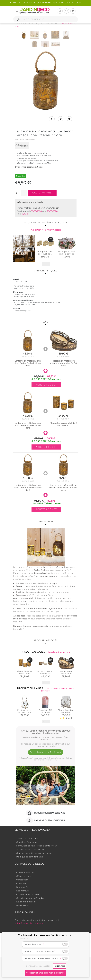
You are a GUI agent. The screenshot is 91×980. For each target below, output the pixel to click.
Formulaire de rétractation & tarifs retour (36, 846)
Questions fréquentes (27, 842)
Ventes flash (22, 880)
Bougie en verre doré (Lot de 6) (45, 253)
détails (24, 938)
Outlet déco (22, 883)
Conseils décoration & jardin (30, 898)
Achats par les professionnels (31, 849)
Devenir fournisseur (26, 902)
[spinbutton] (20, 193)
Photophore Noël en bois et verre (67, 253)
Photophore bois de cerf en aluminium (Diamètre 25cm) (66, 713)
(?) (43, 944)
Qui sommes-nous (25, 872)
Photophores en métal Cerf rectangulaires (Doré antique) (45, 675)
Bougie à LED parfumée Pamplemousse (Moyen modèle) (45, 713)
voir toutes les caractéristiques (29, 167)
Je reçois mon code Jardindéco (45, 752)
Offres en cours (24, 876)
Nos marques (23, 891)
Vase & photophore (49, 24)
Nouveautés (22, 887)
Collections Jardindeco (27, 894)
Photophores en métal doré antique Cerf (25, 673)
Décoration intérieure (26, 24)
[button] (24, 192)
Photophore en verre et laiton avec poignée (25, 712)
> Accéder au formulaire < (29, 923)
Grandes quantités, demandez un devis (35, 853)
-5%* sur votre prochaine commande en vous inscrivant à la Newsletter (45, 732)
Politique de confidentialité (30, 857)
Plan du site (22, 905)
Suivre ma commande (27, 838)
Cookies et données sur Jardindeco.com (45, 935)
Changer (55, 208)
